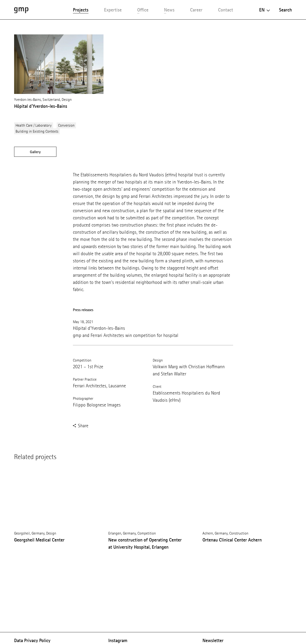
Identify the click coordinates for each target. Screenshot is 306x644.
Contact (226, 10)
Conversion (66, 125)
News (169, 10)
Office (143, 10)
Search (285, 10)
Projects (81, 10)
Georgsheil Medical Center (39, 540)
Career (196, 10)
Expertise (113, 10)
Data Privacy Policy (32, 640)
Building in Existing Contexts (37, 131)
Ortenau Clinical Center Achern (232, 540)
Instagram (118, 640)
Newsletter (213, 640)
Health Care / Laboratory (34, 125)
